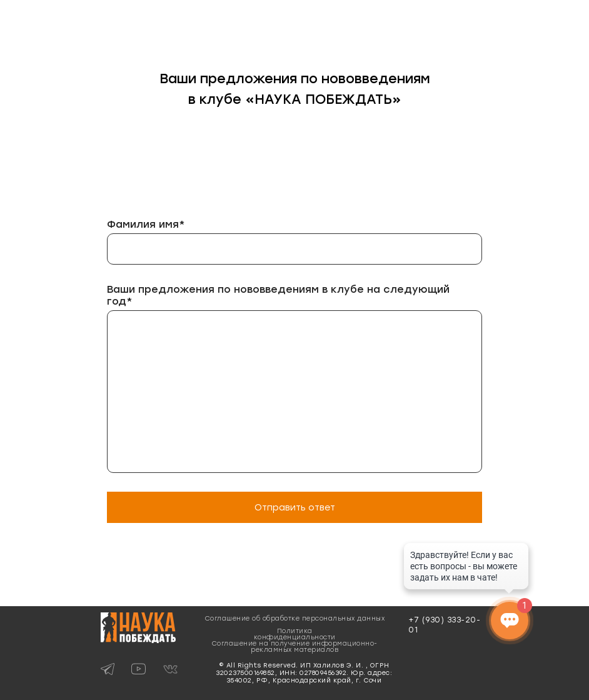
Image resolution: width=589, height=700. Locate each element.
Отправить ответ (295, 508)
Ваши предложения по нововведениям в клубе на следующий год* (278, 295)
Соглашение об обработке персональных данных (295, 618)
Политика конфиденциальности (295, 634)
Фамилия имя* (146, 224)
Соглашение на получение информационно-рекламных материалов (295, 647)
